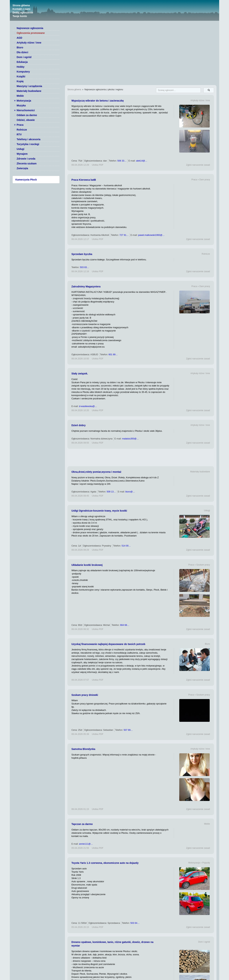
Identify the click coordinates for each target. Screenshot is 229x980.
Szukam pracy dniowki (85, 695)
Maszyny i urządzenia (29, 86)
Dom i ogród (24, 57)
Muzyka (21, 105)
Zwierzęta (22, 168)
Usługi (20, 149)
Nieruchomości (26, 110)
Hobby (21, 67)
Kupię (20, 81)
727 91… (124, 235)
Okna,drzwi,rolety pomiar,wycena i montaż (96, 472)
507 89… (128, 730)
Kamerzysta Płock (26, 180)
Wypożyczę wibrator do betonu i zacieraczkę (98, 101)
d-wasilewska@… (88, 406)
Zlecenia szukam (27, 163)
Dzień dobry (78, 425)
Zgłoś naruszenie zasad (198, 165)
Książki (21, 76)
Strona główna (21, 5)
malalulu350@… (130, 439)
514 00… (126, 546)
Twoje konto (20, 16)
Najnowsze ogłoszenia (30, 28)
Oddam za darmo (27, 115)
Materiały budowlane (29, 91)
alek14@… (142, 161)
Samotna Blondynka (83, 749)
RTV (19, 134)
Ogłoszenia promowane (31, 33)
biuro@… (130, 492)
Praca (20, 125)
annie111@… (86, 844)
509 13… (111, 492)
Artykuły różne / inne (29, 43)
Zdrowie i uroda (26, 159)
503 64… (135, 923)
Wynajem (22, 154)
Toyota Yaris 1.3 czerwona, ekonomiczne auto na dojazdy (105, 863)
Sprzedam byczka (82, 254)
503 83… (85, 267)
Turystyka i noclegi (28, 144)
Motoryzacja (24, 101)
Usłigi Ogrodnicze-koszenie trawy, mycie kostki (99, 511)
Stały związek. (80, 374)
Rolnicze (22, 130)
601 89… (113, 355)
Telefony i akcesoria (29, 139)
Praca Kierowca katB (84, 180)
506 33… (122, 161)
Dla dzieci (22, 52)
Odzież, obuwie (26, 120)
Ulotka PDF (98, 165)
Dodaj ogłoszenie (23, 13)
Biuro (20, 47)
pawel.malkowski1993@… (151, 235)
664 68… (125, 625)
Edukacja (22, 62)
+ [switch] (15, 101)
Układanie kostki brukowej (87, 565)
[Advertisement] (141, 458)
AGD (19, 38)
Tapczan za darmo (82, 824)
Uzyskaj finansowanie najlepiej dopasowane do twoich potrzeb (108, 644)
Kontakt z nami (21, 9)
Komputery (23, 72)
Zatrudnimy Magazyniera (86, 286)
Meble (20, 96)
